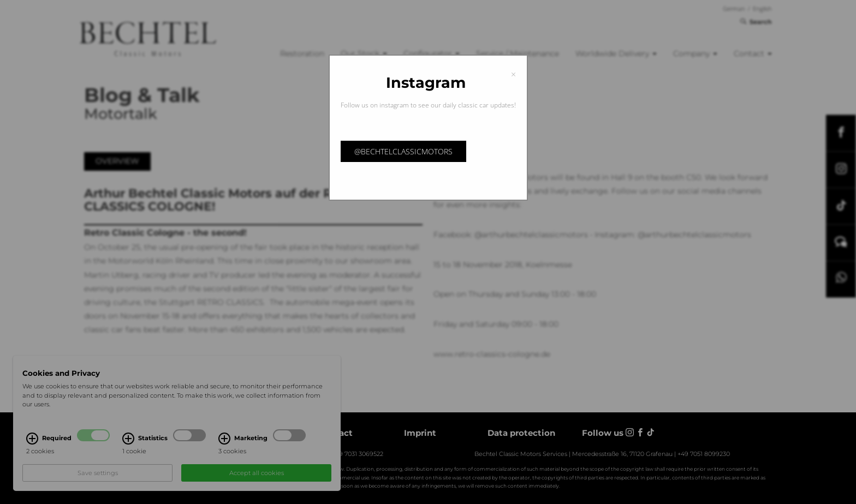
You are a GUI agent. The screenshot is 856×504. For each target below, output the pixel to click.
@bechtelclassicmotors (403, 151)
